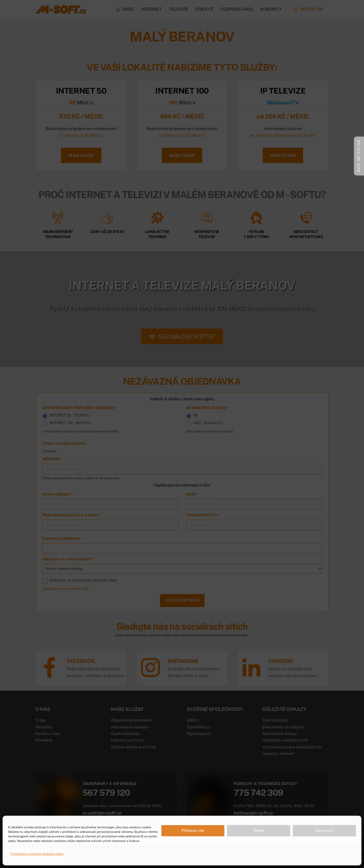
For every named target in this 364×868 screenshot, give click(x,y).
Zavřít (259, 830)
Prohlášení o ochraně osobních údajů (37, 854)
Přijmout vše (193, 830)
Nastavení (324, 830)
